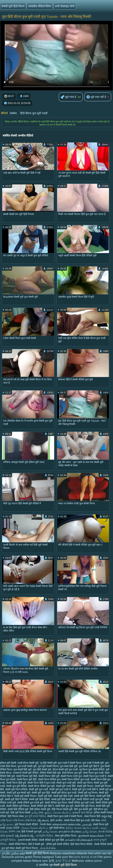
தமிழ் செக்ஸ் (50, 832)
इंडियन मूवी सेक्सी (8, 763)
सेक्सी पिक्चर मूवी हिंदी (27, 776)
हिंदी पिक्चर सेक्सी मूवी (62, 809)
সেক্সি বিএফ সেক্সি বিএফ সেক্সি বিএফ (18, 820)
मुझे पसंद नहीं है (96, 97)
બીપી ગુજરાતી (7, 836)
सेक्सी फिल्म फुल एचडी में (95, 776)
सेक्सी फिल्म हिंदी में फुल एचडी (41, 783)
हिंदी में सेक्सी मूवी (36, 844)
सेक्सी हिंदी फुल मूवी (64, 806)
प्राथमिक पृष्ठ (46, 865)
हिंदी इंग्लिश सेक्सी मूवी (40, 809)
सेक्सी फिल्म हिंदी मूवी (16, 783)
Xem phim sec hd (99, 853)
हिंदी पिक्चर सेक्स (16, 816)
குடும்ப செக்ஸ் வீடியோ (58, 813)
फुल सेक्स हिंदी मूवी (69, 766)
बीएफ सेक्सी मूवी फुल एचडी (65, 769)
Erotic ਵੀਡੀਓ (13, 828)
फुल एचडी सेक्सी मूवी (27, 766)
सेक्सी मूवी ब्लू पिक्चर (88, 793)
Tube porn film (64, 857)
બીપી (104, 820)
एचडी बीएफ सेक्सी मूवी (28, 763)
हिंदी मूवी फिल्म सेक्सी (20, 813)
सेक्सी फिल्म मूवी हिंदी (27, 779)
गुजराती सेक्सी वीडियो (28, 840)
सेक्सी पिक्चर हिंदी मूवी (49, 776)
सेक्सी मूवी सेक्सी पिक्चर (25, 796)
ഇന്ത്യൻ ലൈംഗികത (91, 836)
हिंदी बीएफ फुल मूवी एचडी (34, 113)
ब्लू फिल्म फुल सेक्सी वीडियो (92, 769)
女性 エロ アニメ (60, 861)
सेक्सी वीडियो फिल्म (18, 844)
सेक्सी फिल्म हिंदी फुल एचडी (77, 820)
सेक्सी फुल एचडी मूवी (66, 783)
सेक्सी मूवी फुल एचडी (38, 789)
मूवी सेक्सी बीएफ (57, 828)
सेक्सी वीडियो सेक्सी (103, 844)
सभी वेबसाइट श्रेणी (65, 6)
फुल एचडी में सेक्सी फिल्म (70, 763)
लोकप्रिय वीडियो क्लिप (40, 6)
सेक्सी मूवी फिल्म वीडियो (16, 789)
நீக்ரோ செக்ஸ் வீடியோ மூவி (82, 828)
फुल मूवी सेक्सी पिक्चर (48, 766)
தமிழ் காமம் (7, 824)
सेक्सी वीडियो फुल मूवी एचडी (81, 803)
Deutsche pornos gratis (17, 857)
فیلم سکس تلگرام (13, 853)
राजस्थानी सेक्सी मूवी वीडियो (26, 773)
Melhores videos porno (87, 861)
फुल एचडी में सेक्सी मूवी (93, 763)
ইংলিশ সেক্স (15, 832)
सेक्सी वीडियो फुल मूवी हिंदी (51, 840)
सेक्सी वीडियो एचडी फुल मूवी (90, 799)
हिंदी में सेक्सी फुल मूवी (32, 832)
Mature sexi (40, 861)
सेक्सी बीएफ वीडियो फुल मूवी (41, 786)
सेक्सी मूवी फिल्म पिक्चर (27, 848)
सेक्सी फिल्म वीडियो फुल (49, 779)
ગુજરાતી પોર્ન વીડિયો (82, 813)
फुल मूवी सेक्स (8, 848)
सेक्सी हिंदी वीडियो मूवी (18, 809)
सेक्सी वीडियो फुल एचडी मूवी (30, 803)
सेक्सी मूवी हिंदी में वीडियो (16, 799)
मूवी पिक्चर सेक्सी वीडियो (27, 824)
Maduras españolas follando (68, 853)
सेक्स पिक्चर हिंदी (92, 816)
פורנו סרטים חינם (85, 857)
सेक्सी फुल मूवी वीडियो (17, 786)
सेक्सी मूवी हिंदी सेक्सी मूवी (63, 799)
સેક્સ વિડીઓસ (48, 848)
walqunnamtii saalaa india (66, 824)
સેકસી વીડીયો (105, 832)
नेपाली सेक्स (45, 824)
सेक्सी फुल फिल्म (85, 783)
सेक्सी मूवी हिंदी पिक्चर (85, 796)
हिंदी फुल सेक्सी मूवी (83, 809)
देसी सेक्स (95, 820)
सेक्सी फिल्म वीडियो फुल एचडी (75, 779)
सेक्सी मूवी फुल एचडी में (60, 789)
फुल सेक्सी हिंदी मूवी (23, 769)
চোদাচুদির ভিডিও (45, 836)
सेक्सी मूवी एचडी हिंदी (66, 786)
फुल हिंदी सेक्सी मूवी (42, 769)
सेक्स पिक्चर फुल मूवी (72, 773)
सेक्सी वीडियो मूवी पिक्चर (18, 806)
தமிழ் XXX (37, 813)
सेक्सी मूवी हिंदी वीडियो (40, 799)
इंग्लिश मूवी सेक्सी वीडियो (58, 844)
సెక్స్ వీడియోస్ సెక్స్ (25, 836)
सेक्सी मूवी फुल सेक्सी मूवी (19, 793)
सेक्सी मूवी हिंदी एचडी (63, 796)
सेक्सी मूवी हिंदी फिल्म (13, 6)
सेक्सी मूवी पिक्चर (85, 786)
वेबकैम (13, 113)
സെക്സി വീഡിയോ (70, 832)
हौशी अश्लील (57, 820)
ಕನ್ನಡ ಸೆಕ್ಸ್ (107, 816)
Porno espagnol (43, 857)
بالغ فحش (87, 824)
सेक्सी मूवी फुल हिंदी (41, 793)
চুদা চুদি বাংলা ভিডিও (35, 816)
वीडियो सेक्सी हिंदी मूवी (50, 773)
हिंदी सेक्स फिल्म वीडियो (82, 844)
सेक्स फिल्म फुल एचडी (93, 773)
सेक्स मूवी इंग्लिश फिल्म (66, 836)
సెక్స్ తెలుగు (43, 820)
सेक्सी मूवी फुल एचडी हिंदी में (85, 789)
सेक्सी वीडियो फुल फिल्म (56, 803)
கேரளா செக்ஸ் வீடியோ (35, 828)
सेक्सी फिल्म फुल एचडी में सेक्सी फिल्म (65, 816)
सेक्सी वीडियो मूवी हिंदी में (42, 806)
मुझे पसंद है (69, 97)
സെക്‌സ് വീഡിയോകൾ (79, 840)
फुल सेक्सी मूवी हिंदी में (89, 766)
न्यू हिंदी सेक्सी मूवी (48, 763)
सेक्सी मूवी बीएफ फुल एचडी (64, 793)
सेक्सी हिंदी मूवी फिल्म (85, 806)
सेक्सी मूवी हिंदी (45, 796)
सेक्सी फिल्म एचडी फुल (71, 776)
